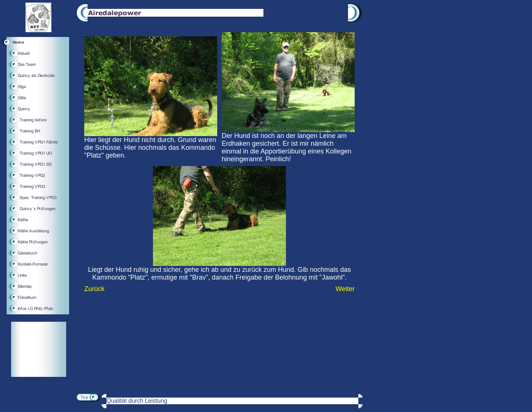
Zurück (94, 289)
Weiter (345, 289)
